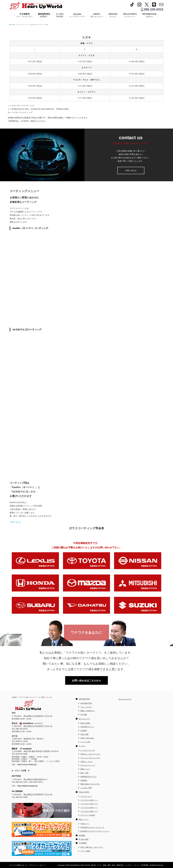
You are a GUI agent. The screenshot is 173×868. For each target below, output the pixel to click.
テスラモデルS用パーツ (89, 811)
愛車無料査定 (44, 15)
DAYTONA (16, 776)
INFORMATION (149, 15)
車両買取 (82, 836)
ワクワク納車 (85, 851)
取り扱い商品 (84, 839)
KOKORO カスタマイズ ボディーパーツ (95, 831)
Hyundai (77, 15)
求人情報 (84, 715)
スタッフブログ (86, 707)
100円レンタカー (87, 762)
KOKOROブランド (87, 727)
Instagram (26, 749)
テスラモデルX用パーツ (89, 808)
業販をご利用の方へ (88, 711)
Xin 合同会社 (17, 791)
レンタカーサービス (88, 750)
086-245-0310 (152, 9)
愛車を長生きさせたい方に (90, 784)
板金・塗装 (84, 773)
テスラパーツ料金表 (88, 815)
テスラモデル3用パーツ (89, 800)
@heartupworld (125, 699)
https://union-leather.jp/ (27, 765)
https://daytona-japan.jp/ (28, 786)
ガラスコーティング (88, 765)
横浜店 (15, 749)
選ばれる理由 (85, 723)
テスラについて (86, 796)
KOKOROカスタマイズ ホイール (92, 827)
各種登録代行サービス (89, 777)
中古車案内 (83, 843)
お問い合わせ (131, 170)
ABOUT (97, 15)
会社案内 (84, 731)
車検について (85, 769)
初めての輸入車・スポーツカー (92, 847)
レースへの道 (85, 742)
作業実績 (84, 780)
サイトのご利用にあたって (19, 865)
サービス (82, 746)
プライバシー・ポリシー (37, 865)
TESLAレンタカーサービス (90, 754)
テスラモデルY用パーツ (89, 804)
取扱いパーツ (84, 819)
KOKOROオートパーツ (31, 724)
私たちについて (84, 719)
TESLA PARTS (130, 15)
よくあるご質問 (86, 788)
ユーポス (60, 15)
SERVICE (113, 15)
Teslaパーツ (85, 824)
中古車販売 (25, 15)
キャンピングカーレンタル (90, 758)
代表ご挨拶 (84, 734)
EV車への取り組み (87, 738)
